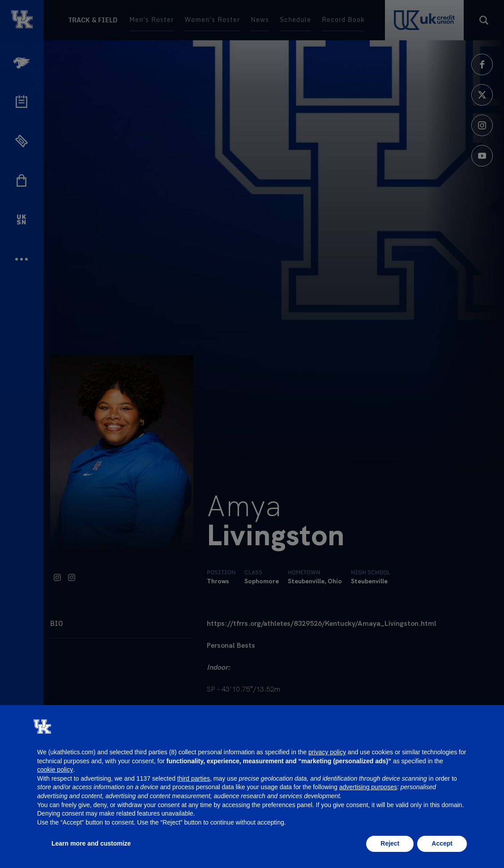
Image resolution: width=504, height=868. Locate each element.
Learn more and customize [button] (91, 843)
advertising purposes (368, 787)
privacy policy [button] (327, 752)
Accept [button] (442, 843)
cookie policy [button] (55, 770)
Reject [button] (390, 843)
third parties (194, 778)
